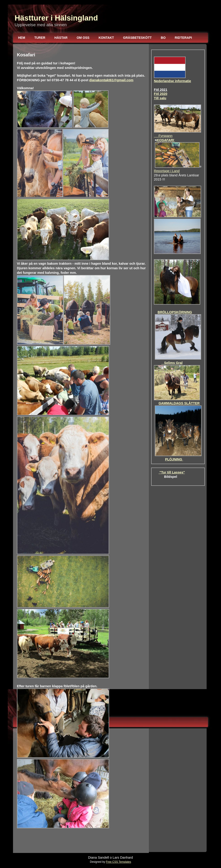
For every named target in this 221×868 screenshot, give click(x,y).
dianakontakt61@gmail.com (111, 80)
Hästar (61, 38)
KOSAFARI (166, 140)
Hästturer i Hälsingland (56, 18)
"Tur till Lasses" (172, 472)
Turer (40, 38)
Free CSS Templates (119, 862)
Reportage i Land (167, 171)
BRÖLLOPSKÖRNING (175, 312)
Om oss (83, 38)
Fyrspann (163, 136)
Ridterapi (183, 38)
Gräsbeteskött (137, 38)
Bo (163, 38)
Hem (22, 38)
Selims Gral (172, 363)
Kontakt (106, 38)
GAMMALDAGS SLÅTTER (179, 403)
